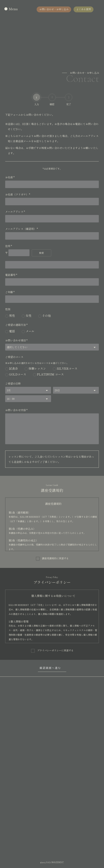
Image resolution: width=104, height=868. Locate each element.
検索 (41, 253)
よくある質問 (83, 9)
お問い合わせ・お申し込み (54, 9)
